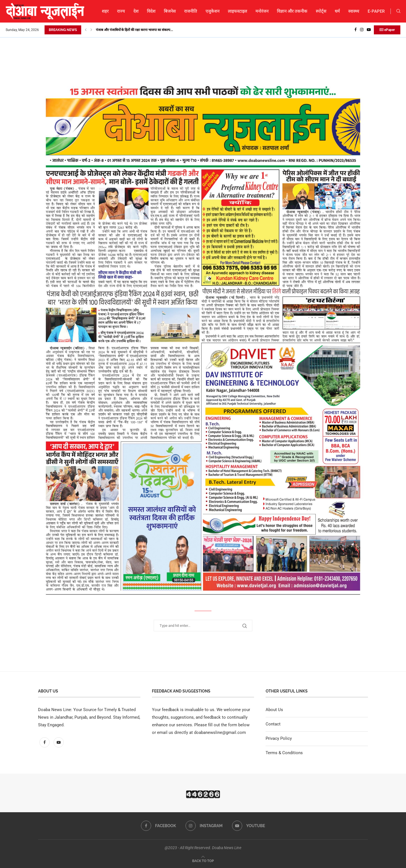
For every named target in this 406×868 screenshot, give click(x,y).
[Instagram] (362, 30)
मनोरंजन (262, 11)
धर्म (337, 11)
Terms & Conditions (284, 753)
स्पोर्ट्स (321, 11)
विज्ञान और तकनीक (292, 11)
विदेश (151, 11)
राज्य (121, 11)
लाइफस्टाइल (237, 11)
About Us (274, 710)
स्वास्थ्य (354, 11)
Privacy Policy (279, 738)
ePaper (387, 30)
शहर (105, 11)
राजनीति (191, 11)
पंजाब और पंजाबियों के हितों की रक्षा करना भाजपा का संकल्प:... (134, 30)
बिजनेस (170, 11)
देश (136, 11)
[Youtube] (369, 30)
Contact (273, 724)
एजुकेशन (212, 11)
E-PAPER (376, 11)
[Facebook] (356, 30)
